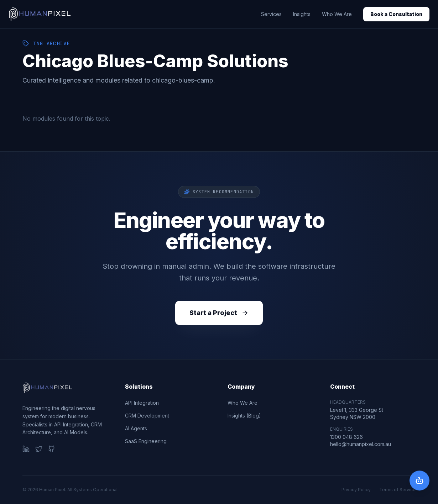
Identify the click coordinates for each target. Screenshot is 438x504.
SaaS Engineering (146, 441)
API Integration (142, 403)
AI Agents (136, 428)
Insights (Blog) (244, 416)
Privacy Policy (356, 490)
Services (271, 14)
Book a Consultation (396, 14)
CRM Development (147, 416)
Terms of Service (397, 490)
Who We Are (337, 14)
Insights (302, 14)
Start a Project (219, 313)
